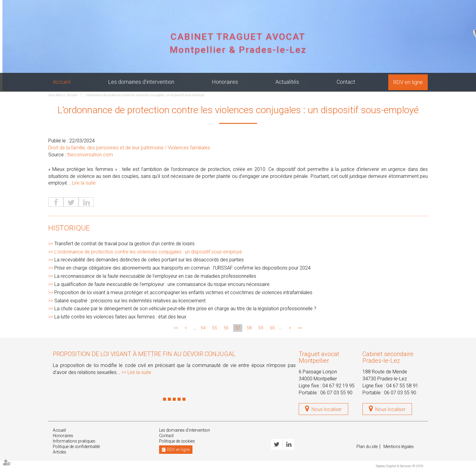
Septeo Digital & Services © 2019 (399, 466)
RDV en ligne (408, 82)
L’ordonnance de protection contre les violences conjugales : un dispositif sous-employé (144, 95)
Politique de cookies (178, 441)
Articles (60, 452)
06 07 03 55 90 (336, 393)
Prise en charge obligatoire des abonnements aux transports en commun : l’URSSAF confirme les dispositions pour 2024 (182, 268)
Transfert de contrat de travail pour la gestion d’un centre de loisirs (124, 244)
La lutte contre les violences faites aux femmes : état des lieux (120, 317)
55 (215, 328)
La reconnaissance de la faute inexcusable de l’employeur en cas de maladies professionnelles (155, 276)
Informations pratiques (75, 441)
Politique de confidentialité (77, 447)
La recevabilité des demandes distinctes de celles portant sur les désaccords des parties (149, 260)
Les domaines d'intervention (141, 82)
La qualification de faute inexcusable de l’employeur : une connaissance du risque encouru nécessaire (162, 285)
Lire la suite (84, 183)
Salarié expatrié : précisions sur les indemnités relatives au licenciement (130, 301)
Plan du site (367, 447)
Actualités (287, 82)
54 (203, 328)
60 (272, 328)
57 (238, 328)
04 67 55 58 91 (402, 386)
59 (261, 328)
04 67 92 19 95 (338, 386)
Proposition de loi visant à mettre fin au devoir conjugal (144, 354)
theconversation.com (90, 155)
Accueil (62, 82)
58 (249, 328)
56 (226, 328)
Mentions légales (400, 447)
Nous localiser (327, 410)
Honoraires (225, 82)
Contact (346, 82)
